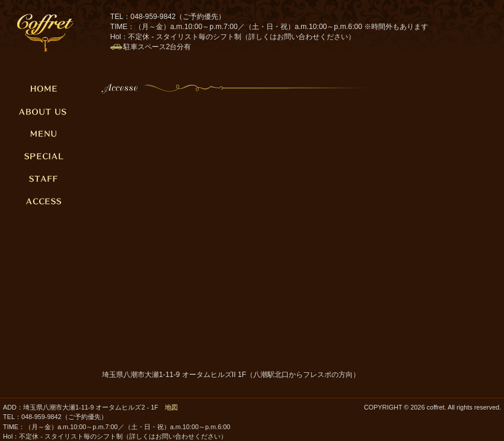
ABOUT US (44, 111)
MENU (44, 133)
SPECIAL (44, 156)
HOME (44, 88)
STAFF (44, 178)
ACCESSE (44, 201)
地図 (171, 407)
